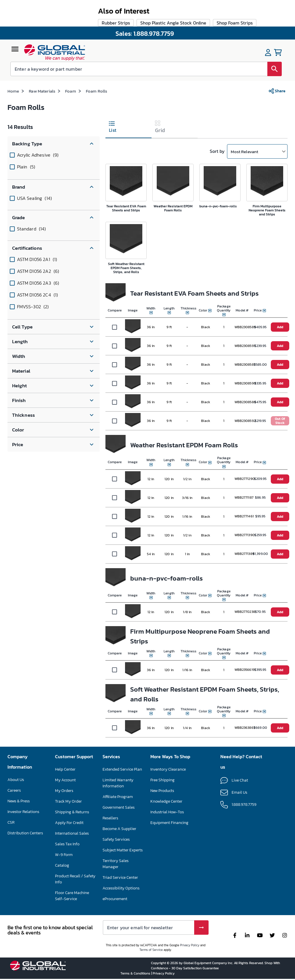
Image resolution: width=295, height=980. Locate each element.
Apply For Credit (69, 823)
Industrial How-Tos (167, 812)
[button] (54, 117)
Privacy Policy (190, 945)
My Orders (64, 791)
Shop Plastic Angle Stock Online (173, 734)
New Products (162, 791)
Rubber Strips (116, 734)
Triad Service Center (120, 877)
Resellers (110, 818)
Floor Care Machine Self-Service (72, 896)
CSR (11, 822)
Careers (14, 790)
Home (13, 64)
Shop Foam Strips (235, 734)
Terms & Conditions (136, 973)
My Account (65, 780)
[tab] (128, 101)
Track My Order (68, 801)
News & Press (19, 801)
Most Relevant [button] (244, 125)
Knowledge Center (166, 801)
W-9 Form (64, 855)
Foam (71, 64)
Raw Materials (42, 64)
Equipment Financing (169, 823)
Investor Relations (23, 812)
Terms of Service (151, 950)
